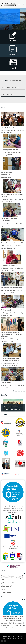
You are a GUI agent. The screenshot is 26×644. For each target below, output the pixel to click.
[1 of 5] (13, 585)
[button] (23, 573)
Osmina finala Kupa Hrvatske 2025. (12, 243)
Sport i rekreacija (6, 172)
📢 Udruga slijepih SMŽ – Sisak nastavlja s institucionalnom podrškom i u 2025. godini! (13, 618)
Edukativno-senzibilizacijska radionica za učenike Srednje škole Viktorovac (12, 334)
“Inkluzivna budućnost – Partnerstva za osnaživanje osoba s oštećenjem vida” (13, 578)
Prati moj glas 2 (6, 310)
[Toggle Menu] (19, 4)
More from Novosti (19, 391)
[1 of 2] (13, 251)
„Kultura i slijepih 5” (7, 583)
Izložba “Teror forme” (8, 127)
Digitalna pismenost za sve (9, 150)
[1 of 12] (13, 615)
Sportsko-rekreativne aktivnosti (11, 288)
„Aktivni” (4, 589)
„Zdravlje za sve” (6, 586)
